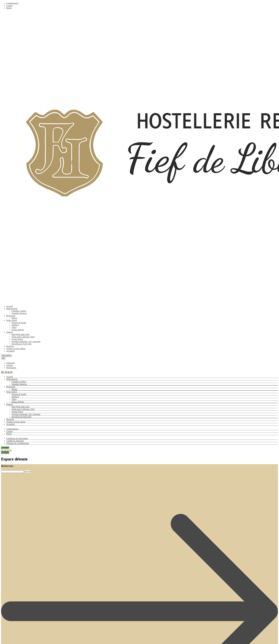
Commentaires (12, 3)
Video (14, 327)
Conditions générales (15, 441)
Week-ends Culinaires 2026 (23, 337)
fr (8, 450)
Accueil (10, 306)
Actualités (11, 351)
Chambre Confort (19, 311)
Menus (14, 318)
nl (11, 450)
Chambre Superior (19, 313)
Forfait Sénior (17, 339)
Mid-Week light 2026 (20, 334)
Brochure (10, 346)
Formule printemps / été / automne (26, 342)
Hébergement (12, 309)
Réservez (5, 448)
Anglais (10, 365)
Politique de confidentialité (18, 443)
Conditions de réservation (17, 438)
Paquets (10, 332)
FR (3, 358)
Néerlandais (11, 368)
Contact (10, 6)
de (2, 450)
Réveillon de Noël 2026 (21, 344)
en (5, 450)
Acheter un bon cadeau (16, 349)
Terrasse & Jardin (19, 323)
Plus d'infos (7, 356)
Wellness (15, 325)
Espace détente (18, 330)
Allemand (10, 363)
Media (9, 8)
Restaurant (11, 316)
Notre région (12, 320)
